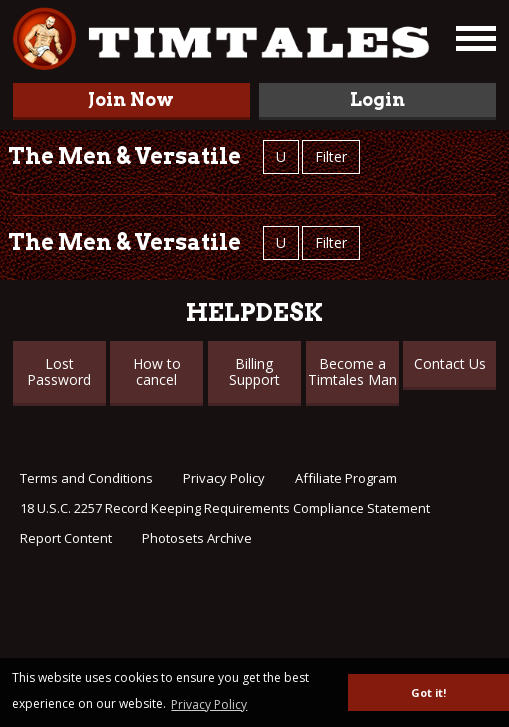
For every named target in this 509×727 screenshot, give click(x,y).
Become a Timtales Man (352, 371)
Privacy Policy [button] (209, 704)
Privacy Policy (224, 478)
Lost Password (59, 371)
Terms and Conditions (86, 478)
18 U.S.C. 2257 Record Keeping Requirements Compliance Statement (225, 508)
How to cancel (157, 371)
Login (377, 99)
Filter (331, 156)
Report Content (66, 538)
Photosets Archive (197, 538)
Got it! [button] (428, 692)
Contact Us (450, 363)
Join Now (131, 99)
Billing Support (254, 371)
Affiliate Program (346, 478)
